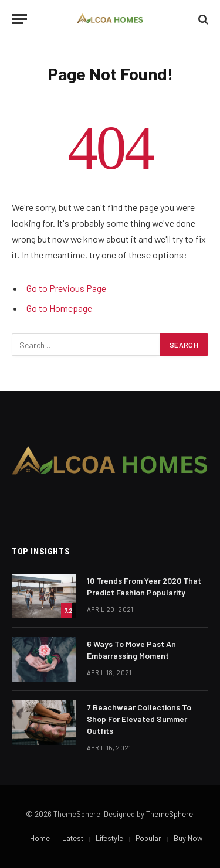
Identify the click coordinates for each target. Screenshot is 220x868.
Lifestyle (109, 838)
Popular (148, 838)
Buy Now (188, 838)
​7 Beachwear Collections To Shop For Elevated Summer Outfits (139, 719)
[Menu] (19, 19)
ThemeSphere (170, 814)
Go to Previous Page (66, 288)
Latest (73, 838)
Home (40, 838)
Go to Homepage (59, 308)
